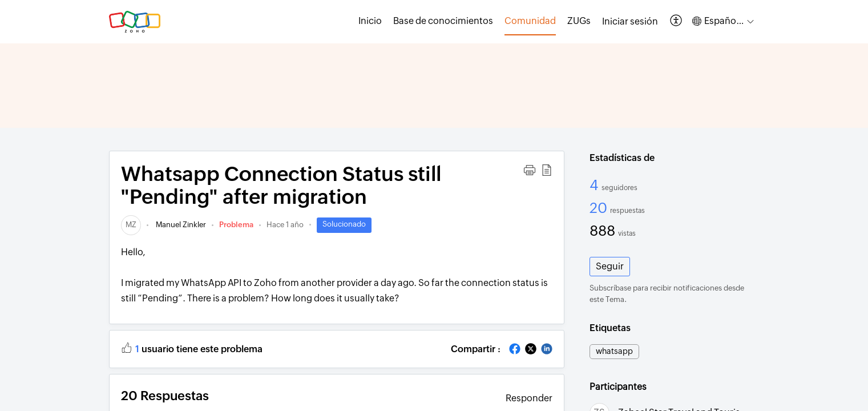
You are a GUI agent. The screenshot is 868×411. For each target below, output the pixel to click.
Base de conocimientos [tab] (443, 21)
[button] (677, 21)
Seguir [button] (610, 266)
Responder (529, 398)
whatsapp (614, 351)
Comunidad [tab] (530, 21)
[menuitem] (630, 22)
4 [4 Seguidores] (596, 185)
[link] (131, 225)
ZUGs (579, 21)
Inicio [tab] (370, 21)
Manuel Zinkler (180, 225)
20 (600, 208)
